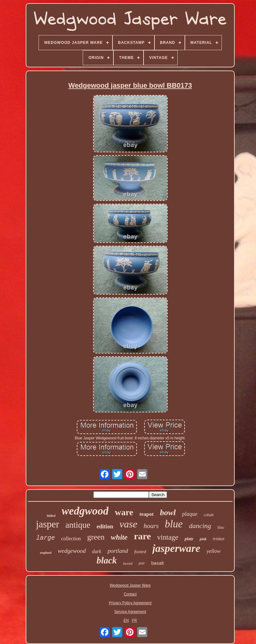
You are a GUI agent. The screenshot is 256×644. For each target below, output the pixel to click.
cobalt (209, 515)
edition (105, 526)
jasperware (176, 548)
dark (97, 551)
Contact (130, 594)
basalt (158, 563)
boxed (128, 564)
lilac (221, 527)
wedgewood (72, 551)
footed (140, 552)
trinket (219, 539)
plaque (190, 514)
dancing (200, 526)
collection (71, 539)
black (107, 560)
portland (118, 551)
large (45, 538)
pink (203, 539)
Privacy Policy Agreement (130, 603)
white (119, 537)
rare (142, 536)
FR (134, 620)
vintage (168, 537)
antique (78, 525)
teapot (146, 514)
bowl (168, 513)
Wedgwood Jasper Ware (130, 585)
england (46, 552)
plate (189, 539)
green (96, 537)
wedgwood (85, 511)
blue (174, 524)
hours (151, 526)
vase (128, 524)
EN (126, 620)
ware (124, 512)
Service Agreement (130, 612)
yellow (213, 551)
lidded (51, 516)
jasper (48, 524)
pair (142, 563)
